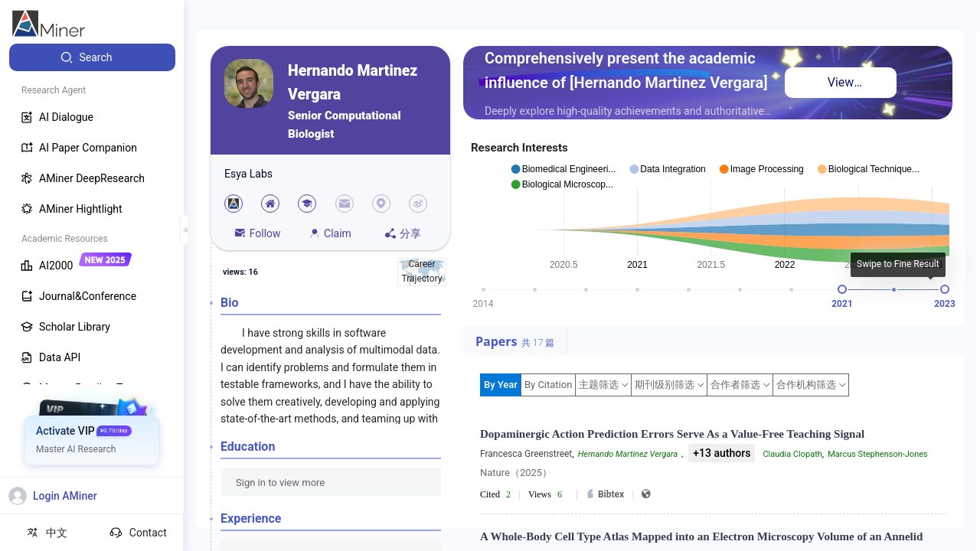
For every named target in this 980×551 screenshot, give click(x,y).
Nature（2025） (516, 473)
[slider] (842, 289)
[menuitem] (92, 57)
